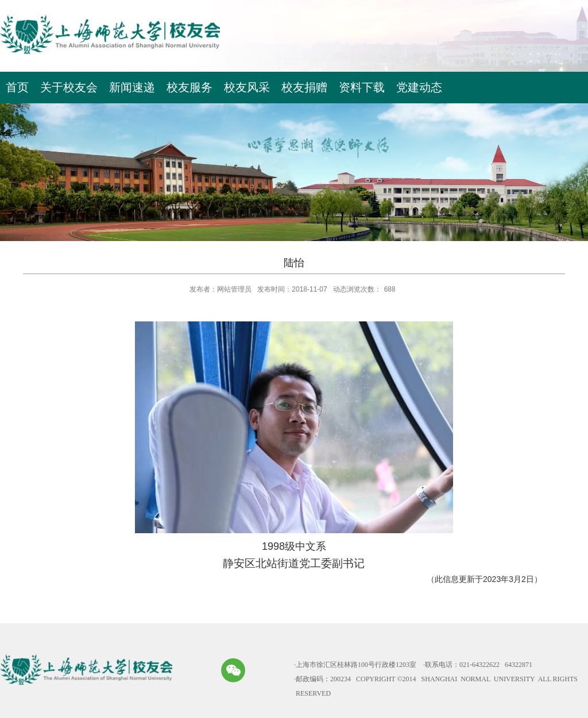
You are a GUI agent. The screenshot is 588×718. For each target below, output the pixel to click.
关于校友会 (69, 87)
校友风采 (247, 87)
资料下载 (362, 87)
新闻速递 (132, 87)
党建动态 (419, 87)
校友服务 (189, 87)
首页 (17, 87)
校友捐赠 (304, 87)
